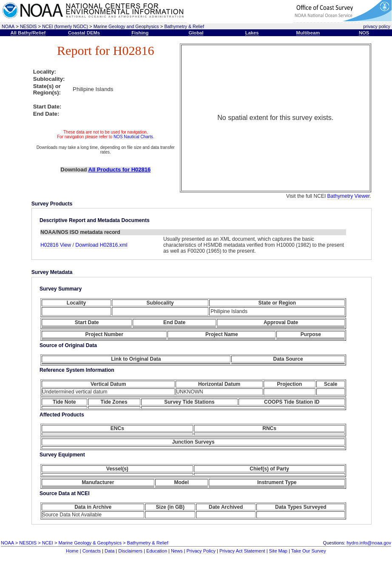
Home (72, 551)
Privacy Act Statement (242, 551)
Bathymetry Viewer (349, 196)
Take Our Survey (309, 551)
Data (109, 551)
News (177, 551)
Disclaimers (130, 551)
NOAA (8, 26)
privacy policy (377, 26)
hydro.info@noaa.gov (369, 543)
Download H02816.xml (101, 245)
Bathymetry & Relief (184, 26)
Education (157, 551)
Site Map (278, 551)
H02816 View (56, 245)
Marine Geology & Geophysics (90, 543)
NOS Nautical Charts (133, 137)
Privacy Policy (201, 551)
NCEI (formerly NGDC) (65, 26)
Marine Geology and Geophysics (126, 26)
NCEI (48, 543)
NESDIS (28, 26)
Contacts (92, 551)
